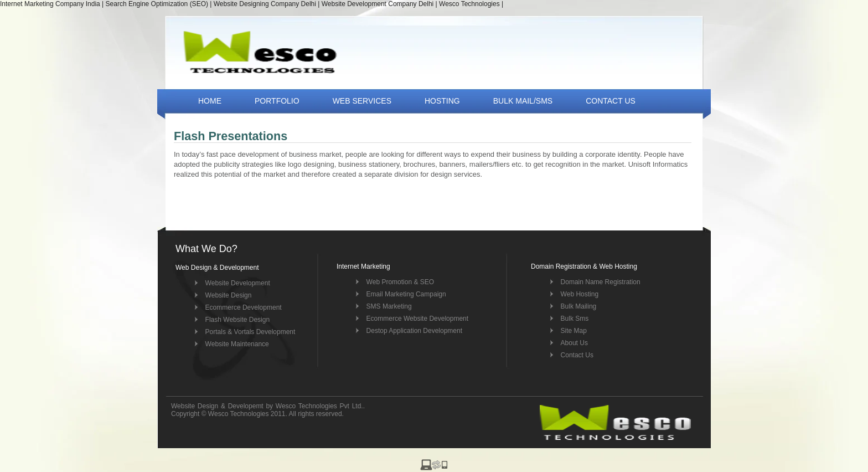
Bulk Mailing (579, 306)
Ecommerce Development (244, 307)
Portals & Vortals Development (250, 332)
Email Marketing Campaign (406, 294)
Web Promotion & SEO (401, 282)
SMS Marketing (389, 306)
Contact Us (577, 355)
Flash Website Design (238, 320)
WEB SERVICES (362, 101)
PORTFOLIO (277, 101)
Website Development (238, 283)
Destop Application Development (414, 331)
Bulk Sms (575, 319)
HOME (210, 101)
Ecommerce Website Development (418, 319)
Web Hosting (580, 294)
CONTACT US (611, 101)
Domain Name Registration (601, 282)
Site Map (574, 331)
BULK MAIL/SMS (523, 101)
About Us (574, 343)
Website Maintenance (237, 344)
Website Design (229, 295)
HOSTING (442, 101)
